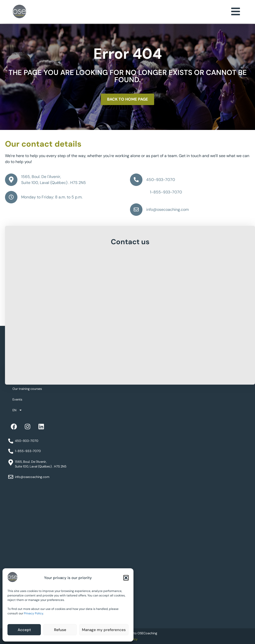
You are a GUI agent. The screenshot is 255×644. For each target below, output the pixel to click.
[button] (126, 578)
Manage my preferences (104, 630)
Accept (24, 630)
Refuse (60, 630)
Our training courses (27, 389)
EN (17, 410)
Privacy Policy (33, 613)
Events (17, 399)
